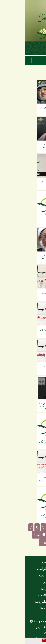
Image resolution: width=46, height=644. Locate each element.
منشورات (23, 588)
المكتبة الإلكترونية (23, 601)
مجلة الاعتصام (23, 595)
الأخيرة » (23, 542)
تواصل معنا (23, 608)
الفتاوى (23, 582)
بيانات (39, 83)
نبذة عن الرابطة (23, 569)
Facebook (29, 640)
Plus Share (19, 640)
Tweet (24, 640)
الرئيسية (23, 562)
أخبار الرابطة (23, 575)
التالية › (14, 535)
